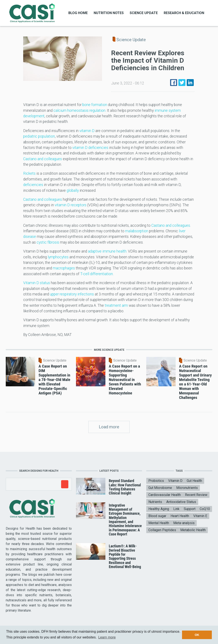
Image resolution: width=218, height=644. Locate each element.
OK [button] (197, 635)
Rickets (29, 173)
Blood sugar (157, 516)
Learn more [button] (107, 637)
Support (190, 509)
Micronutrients (187, 488)
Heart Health (180, 516)
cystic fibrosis (48, 242)
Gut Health (194, 481)
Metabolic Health (193, 530)
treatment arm (116, 305)
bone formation (95, 105)
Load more (109, 427)
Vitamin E (200, 516)
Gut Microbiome (160, 488)
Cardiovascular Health (165, 495)
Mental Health (159, 523)
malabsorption (137, 231)
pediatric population (39, 136)
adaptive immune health (107, 251)
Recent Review (196, 495)
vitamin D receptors (71, 205)
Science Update (144, 13)
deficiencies (33, 185)
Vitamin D (175, 481)
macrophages (64, 268)
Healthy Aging (159, 509)
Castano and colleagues (43, 159)
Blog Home (78, 13)
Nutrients (155, 502)
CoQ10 (205, 509)
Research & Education (184, 13)
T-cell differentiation (97, 274)
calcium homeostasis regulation (79, 110)
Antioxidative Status (181, 502)
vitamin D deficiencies (90, 148)
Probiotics (156, 481)
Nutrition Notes (109, 13)
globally (73, 190)
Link (176, 509)
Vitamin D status (37, 283)
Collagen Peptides (162, 530)
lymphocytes (58, 257)
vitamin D (87, 131)
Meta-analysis (184, 523)
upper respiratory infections (72, 294)
